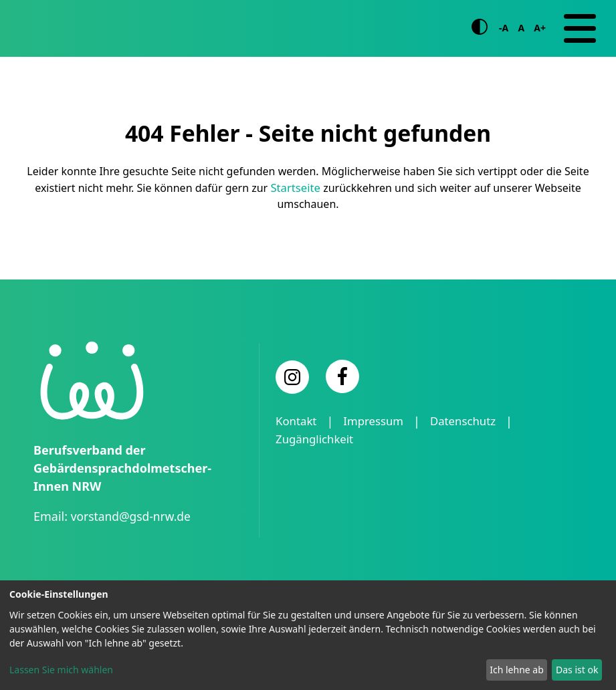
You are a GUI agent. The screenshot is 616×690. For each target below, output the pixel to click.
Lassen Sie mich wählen (61, 670)
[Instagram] (292, 404)
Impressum (379, 448)
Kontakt (298, 448)
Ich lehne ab (517, 670)
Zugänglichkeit (317, 466)
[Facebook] (342, 403)
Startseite (296, 215)
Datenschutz (473, 448)
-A (504, 42)
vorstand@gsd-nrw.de (133, 543)
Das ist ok (577, 670)
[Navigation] (580, 42)
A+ (540, 42)
